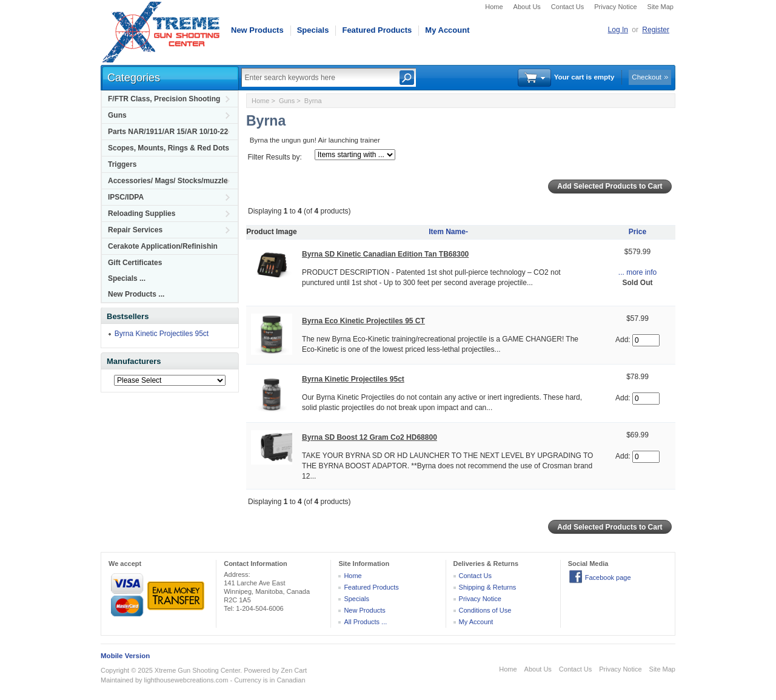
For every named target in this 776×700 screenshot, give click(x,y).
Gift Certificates (135, 263)
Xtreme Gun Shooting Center (197, 670)
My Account (447, 30)
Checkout (647, 77)
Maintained (117, 680)
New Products (257, 30)
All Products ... (365, 622)
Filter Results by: (274, 157)
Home (494, 7)
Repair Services (135, 230)
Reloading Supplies (142, 214)
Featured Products (377, 30)
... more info (637, 272)
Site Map (661, 7)
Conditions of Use (485, 610)
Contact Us (567, 7)
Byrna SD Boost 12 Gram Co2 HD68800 (370, 437)
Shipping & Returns (488, 587)
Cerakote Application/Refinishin (163, 246)
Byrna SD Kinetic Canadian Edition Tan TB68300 (385, 254)
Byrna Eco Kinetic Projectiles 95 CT (363, 321)
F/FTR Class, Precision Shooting (164, 99)
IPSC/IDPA (126, 197)
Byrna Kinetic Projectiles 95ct (162, 334)
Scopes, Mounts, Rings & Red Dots (169, 148)
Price (637, 232)
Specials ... (127, 278)
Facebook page (608, 577)
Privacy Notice (615, 7)
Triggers (122, 164)
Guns (117, 115)
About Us (527, 7)
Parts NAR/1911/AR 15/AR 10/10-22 (168, 132)
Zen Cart (294, 670)
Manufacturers (134, 361)
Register (656, 30)
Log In (618, 30)
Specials (313, 30)
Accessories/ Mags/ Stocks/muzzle (168, 181)
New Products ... (136, 294)
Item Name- (448, 232)
